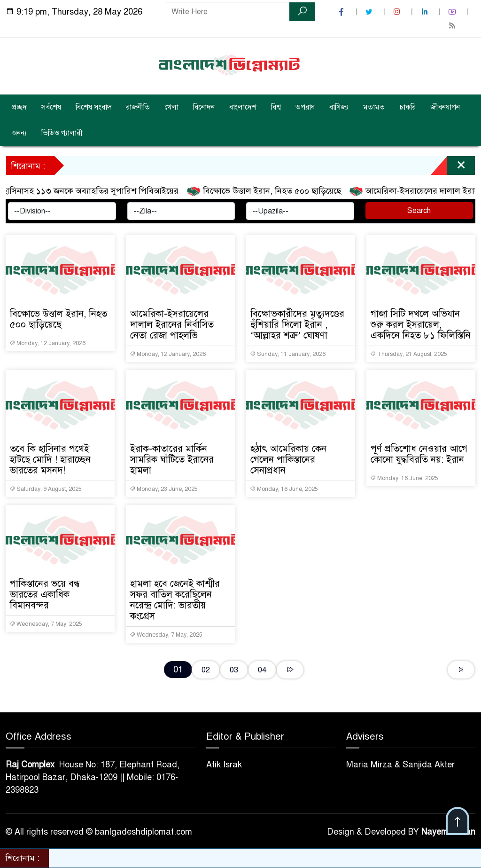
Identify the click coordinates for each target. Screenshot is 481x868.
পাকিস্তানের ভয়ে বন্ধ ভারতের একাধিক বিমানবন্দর (45, 595)
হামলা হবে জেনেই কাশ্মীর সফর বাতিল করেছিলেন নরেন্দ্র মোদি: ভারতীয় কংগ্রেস (175, 600)
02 (206, 670)
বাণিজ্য (339, 107)
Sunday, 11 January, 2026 (288, 354)
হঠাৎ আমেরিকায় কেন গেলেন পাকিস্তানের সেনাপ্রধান (288, 460)
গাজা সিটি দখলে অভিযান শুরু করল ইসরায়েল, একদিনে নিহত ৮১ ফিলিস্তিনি (421, 325)
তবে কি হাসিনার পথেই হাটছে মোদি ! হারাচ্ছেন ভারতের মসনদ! (50, 460)
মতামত (374, 107)
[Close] (453, 168)
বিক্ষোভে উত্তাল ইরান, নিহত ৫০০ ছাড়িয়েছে (269, 191)
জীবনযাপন (445, 107)
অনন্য (19, 133)
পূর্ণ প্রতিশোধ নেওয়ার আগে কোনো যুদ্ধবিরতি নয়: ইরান (419, 454)
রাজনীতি (138, 107)
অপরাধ (305, 107)
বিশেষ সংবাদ (93, 107)
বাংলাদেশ (243, 107)
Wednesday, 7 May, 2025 (46, 624)
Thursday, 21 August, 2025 (409, 354)
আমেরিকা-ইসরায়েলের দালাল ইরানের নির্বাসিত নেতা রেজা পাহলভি (172, 325)
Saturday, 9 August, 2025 (46, 489)
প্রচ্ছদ (19, 107)
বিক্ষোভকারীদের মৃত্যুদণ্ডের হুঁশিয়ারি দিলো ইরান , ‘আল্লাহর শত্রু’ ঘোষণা (297, 325)
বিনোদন (204, 107)
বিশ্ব (276, 107)
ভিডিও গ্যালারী (62, 133)
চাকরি (407, 107)
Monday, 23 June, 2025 (164, 489)
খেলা (171, 107)
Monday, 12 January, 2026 (47, 343)
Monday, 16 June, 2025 (284, 489)
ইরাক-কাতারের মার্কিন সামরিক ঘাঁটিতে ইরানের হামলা (172, 460)
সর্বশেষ (51, 107)
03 (234, 670)
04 (262, 670)
